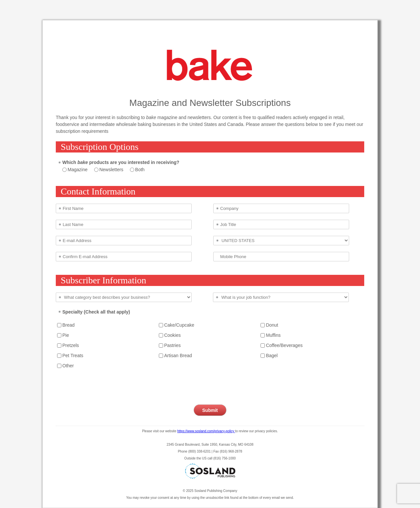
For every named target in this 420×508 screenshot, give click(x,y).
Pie (66, 335)
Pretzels (71, 345)
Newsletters (111, 170)
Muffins (273, 335)
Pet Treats (73, 356)
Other (68, 366)
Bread (68, 325)
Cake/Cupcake (179, 325)
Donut (272, 325)
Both (140, 170)
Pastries (172, 345)
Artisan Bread (178, 356)
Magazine (78, 170)
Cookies (172, 335)
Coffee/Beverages (284, 345)
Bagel (272, 356)
